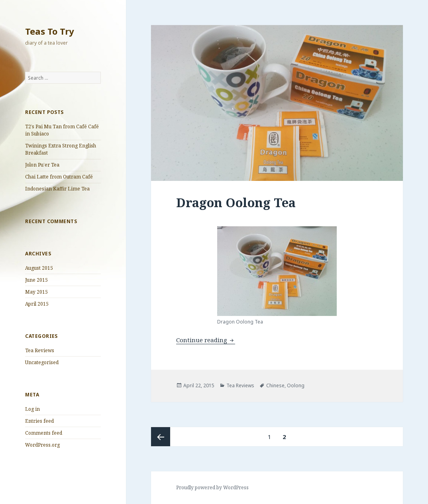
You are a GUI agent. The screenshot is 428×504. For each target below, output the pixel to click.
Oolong (296, 385)
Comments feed (44, 433)
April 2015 (37, 304)
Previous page (161, 437)
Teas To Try (50, 31)
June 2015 (36, 280)
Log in (32, 409)
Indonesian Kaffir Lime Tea (57, 189)
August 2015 (39, 268)
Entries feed (39, 421)
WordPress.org (42, 445)
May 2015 (36, 292)
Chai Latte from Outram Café (59, 177)
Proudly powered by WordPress (212, 487)
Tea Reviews (40, 350)
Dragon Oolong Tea (236, 202)
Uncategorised (42, 362)
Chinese (275, 385)
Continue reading (206, 340)
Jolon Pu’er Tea (42, 165)
